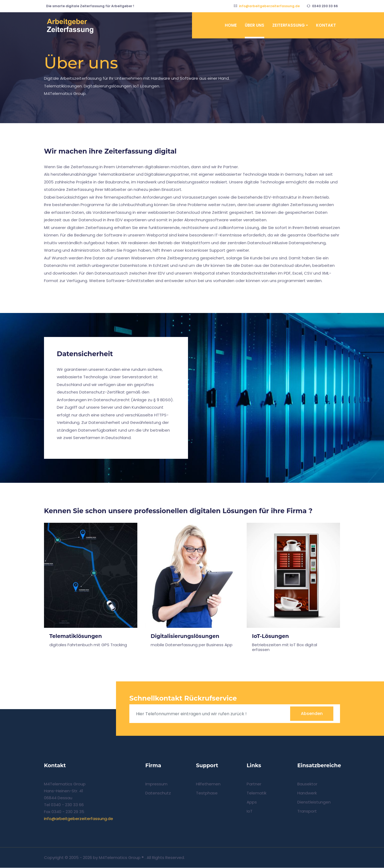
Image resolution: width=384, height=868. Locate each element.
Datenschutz (158, 793)
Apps (252, 802)
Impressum (156, 784)
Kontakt (326, 25)
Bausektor (307, 784)
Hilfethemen (208, 784)
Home (231, 25)
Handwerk (307, 793)
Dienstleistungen (314, 802)
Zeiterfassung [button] (289, 25)
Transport (307, 811)
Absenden (312, 714)
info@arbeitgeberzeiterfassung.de (269, 6)
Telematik (257, 793)
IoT (250, 811)
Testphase (207, 793)
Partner (254, 784)
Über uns (255, 25)
